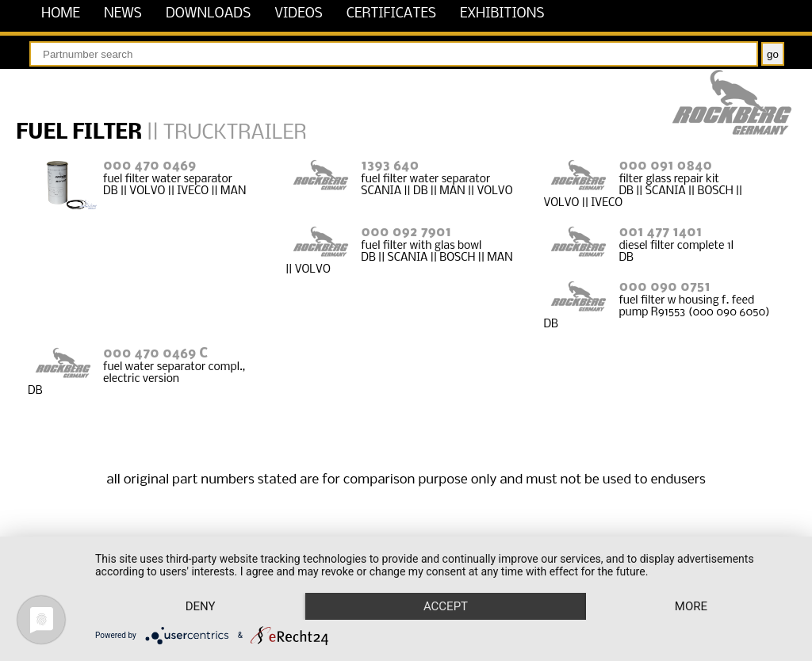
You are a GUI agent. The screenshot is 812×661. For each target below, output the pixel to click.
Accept (446, 606)
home (61, 14)
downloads (208, 14)
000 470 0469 (149, 166)
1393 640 (390, 166)
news (123, 14)
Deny (201, 606)
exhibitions (502, 14)
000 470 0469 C (155, 354)
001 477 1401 (660, 233)
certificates (391, 14)
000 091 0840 (665, 166)
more (691, 606)
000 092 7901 (406, 233)
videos (299, 14)
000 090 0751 (664, 287)
